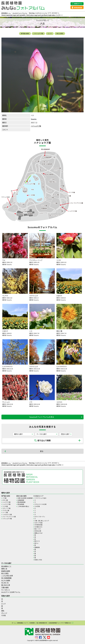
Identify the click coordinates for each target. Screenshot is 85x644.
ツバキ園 (5, 506)
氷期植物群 (21, 500)
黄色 (3, 611)
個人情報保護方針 (42, 623)
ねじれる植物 (6, 580)
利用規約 (32, 623)
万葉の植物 (5, 588)
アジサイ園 (6, 510)
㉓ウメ (36, 543)
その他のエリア (38, 496)
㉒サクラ (37, 541)
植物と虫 (4, 569)
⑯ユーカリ (38, 529)
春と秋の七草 (6, 585)
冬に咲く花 (5, 583)
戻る (42, 451)
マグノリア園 (6, 508)
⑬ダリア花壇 (38, 523)
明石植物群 (21, 504)
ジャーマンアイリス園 (9, 517)
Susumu (34, 119)
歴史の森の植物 (21, 496)
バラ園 (4, 498)
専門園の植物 (25, 34)
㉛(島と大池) (38, 560)
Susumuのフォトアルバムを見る (42, 417)
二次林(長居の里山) (23, 506)
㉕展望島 (37, 547)
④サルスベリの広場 (40, 504)
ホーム (14, 623)
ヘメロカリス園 (7, 514)
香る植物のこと (6, 566)
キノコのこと (6, 590)
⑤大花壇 (37, 506)
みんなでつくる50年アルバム (11, 592)
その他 (3, 615)
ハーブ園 (5, 512)
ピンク (50, 34)
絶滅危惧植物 (6, 571)
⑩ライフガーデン (40, 517)
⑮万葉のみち (38, 527)
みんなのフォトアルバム (20, 13)
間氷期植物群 (21, 502)
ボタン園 (5, 500)
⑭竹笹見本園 (38, 525)
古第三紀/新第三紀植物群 (25, 498)
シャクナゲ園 (6, 504)
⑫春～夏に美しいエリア (42, 521)
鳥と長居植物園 (6, 578)
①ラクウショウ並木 (40, 498)
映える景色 (60, 34)
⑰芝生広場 (38, 531)
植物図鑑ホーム (6, 13)
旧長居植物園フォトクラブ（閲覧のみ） (60, 623)
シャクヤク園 (6, 502)
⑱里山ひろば (38, 533)
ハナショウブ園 (38, 34)
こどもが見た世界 (7, 576)
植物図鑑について (23, 623)
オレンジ (4, 613)
